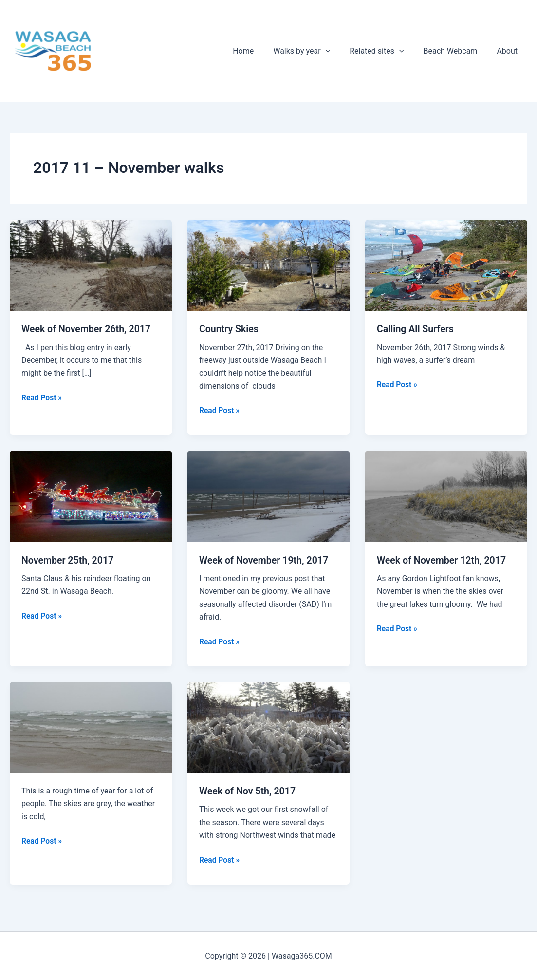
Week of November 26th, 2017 (87, 329)
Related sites (386, 51)
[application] (339, 51)
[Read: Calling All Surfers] (446, 265)
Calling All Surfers (416, 329)
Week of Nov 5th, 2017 (249, 791)
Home (261, 51)
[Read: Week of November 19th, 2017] (268, 496)
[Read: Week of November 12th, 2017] (446, 496)
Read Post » (42, 397)
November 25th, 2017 (69, 560)
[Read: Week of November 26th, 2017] (91, 265)
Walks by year (315, 51)
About (509, 51)
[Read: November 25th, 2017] (91, 496)
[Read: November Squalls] (91, 726)
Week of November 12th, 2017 (443, 560)
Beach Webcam (456, 51)
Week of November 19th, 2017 (265, 560)
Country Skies (230, 329)
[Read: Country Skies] (268, 265)
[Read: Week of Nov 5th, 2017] (268, 726)
